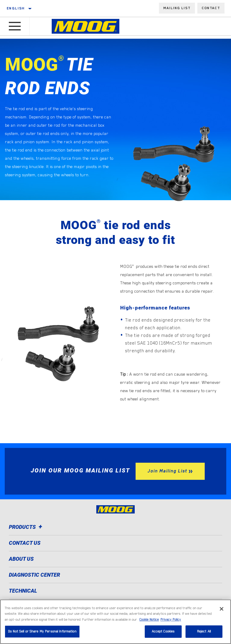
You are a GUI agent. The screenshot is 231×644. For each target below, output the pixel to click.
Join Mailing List (167, 471)
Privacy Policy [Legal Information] (171, 620)
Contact (211, 8)
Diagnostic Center (34, 575)
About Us (21, 559)
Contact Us (25, 543)
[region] (115, 622)
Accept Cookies (163, 631)
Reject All (204, 631)
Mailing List (177, 8)
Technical (23, 591)
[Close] (222, 609)
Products (26, 527)
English (16, 8)
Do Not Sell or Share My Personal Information (42, 631)
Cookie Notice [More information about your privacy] (149, 620)
